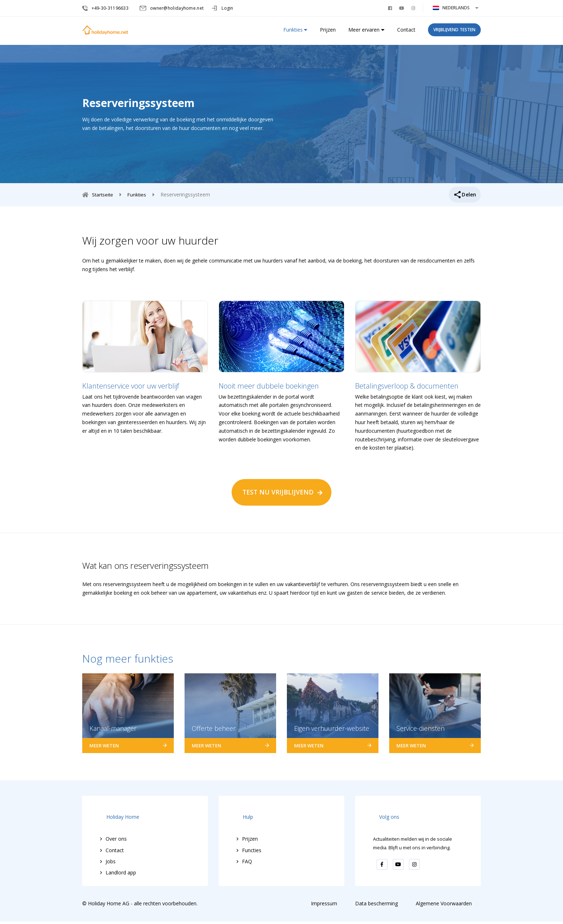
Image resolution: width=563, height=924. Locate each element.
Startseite (104, 194)
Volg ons (383, 815)
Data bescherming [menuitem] (376, 906)
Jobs (111, 855)
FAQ (247, 855)
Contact (406, 32)
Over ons (116, 833)
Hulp (242, 815)
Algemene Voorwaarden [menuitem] (444, 906)
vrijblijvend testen (454, 32)
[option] (145, 368)
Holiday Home (117, 815)
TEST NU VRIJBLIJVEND (278, 492)
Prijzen (328, 32)
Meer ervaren (364, 32)
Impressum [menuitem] (324, 906)
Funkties (293, 32)
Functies (252, 844)
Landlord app (121, 866)
